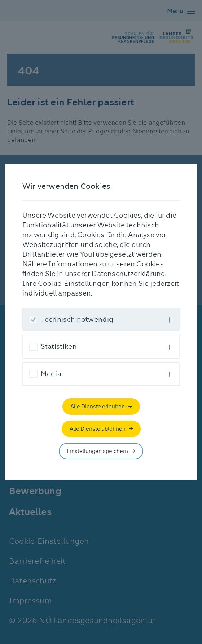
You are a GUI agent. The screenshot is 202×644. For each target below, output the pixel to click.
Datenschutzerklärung (128, 274)
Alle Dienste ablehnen (98, 429)
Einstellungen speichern (97, 451)
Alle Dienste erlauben (98, 407)
